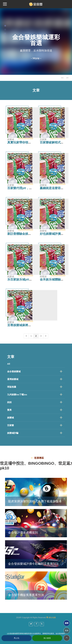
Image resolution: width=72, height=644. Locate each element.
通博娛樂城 (13, 379)
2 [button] (5, 30)
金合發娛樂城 (14, 371)
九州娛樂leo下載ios (17, 395)
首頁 (62, 78)
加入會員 (47, 638)
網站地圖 (52, 618)
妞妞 (9, 402)
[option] (36, 42)
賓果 (9, 410)
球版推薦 (12, 387)
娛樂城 (11, 418)
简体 (67, 631)
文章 (67, 78)
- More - (36, 58)
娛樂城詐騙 (13, 433)
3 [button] (5, 33)
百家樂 (11, 425)
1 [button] (5, 26)
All (9, 364)
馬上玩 (17, 638)
